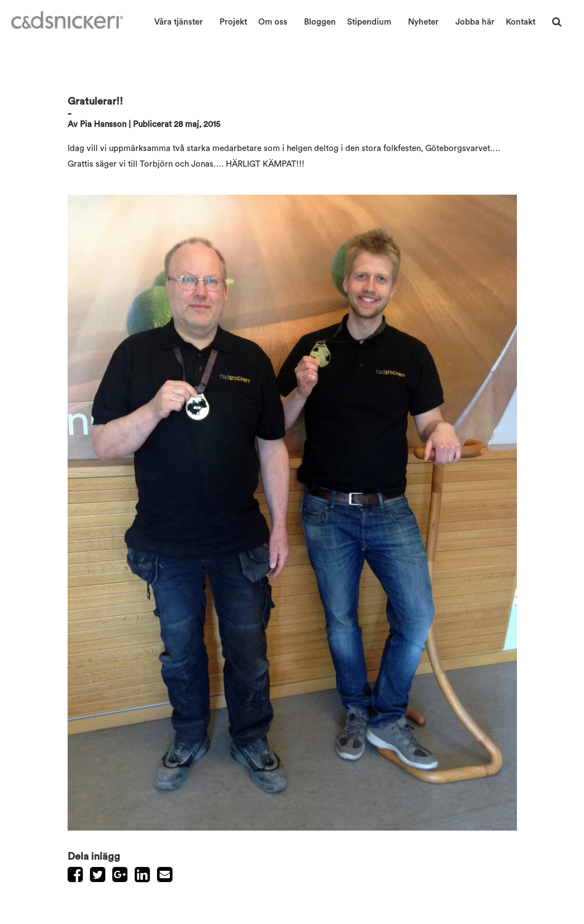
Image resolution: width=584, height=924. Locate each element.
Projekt (233, 22)
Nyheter (423, 22)
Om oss (273, 22)
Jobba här (475, 22)
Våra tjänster (179, 22)
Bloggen (320, 22)
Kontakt (521, 22)
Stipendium (369, 22)
